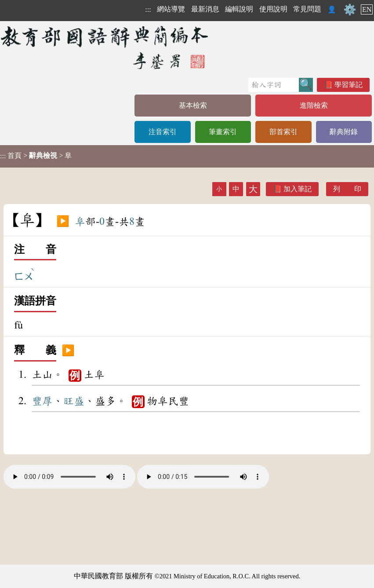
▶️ (63, 222)
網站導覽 (171, 9)
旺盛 (74, 401)
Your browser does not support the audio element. (69, 477)
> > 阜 (36, 156)
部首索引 (283, 132)
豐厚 (42, 401)
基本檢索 (193, 105)
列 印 (347, 189)
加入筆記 (298, 189)
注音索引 (163, 132)
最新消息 (205, 9)
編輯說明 (239, 9)
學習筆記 (349, 85)
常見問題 (307, 9)
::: (148, 9)
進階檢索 (314, 105)
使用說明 (273, 9)
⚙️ (350, 10)
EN (367, 9)
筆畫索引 (223, 132)
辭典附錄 (344, 132)
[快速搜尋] (274, 85)
